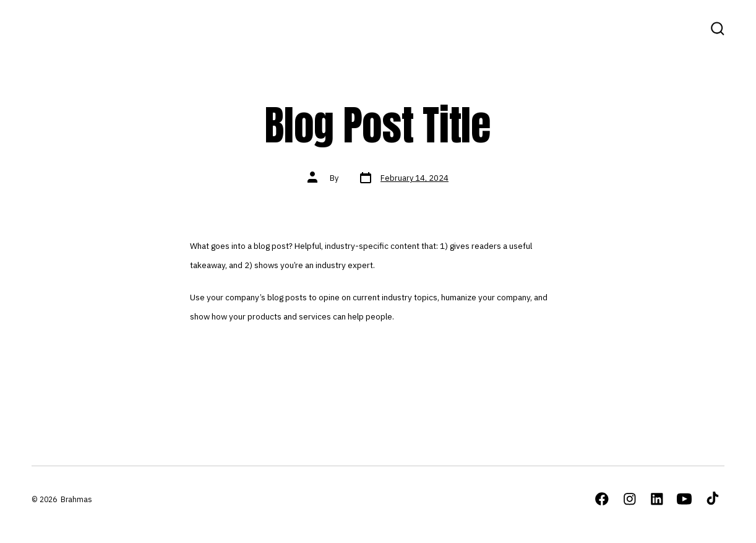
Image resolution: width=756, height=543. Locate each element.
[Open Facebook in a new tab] (602, 499)
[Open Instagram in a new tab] (630, 499)
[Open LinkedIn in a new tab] (657, 499)
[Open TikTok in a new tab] (711, 499)
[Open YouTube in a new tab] (684, 499)
